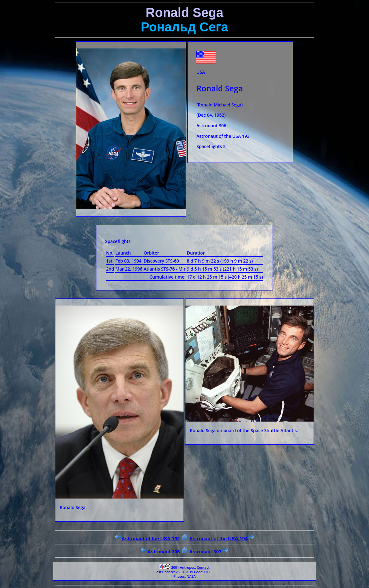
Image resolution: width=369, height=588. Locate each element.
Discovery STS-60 (161, 261)
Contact (203, 567)
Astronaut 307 (209, 552)
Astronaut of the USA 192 (147, 538)
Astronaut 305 (160, 552)
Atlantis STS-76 (159, 269)
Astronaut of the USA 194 (222, 538)
